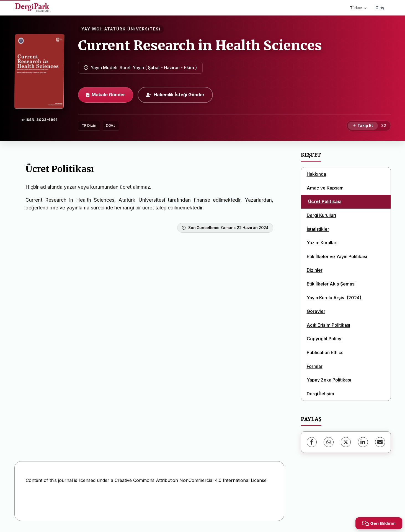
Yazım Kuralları (322, 243)
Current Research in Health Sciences (200, 45)
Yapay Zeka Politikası (329, 380)
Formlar (315, 366)
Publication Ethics (325, 352)
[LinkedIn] (363, 442)
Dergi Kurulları (321, 215)
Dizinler (315, 270)
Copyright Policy (324, 339)
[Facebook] (312, 442)
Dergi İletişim (320, 394)
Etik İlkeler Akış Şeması (331, 284)
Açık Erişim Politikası (328, 325)
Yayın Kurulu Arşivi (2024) (334, 298)
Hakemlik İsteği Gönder (175, 95)
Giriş (380, 8)
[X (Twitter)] (346, 442)
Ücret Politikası (325, 201)
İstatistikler (318, 229)
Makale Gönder (106, 95)
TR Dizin (89, 125)
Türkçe (358, 8)
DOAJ (111, 125)
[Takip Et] (363, 126)
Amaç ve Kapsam (325, 188)
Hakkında (316, 174)
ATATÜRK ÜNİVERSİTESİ (132, 29)
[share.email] (380, 442)
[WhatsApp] (329, 442)
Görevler (316, 311)
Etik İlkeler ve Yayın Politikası (337, 256)
